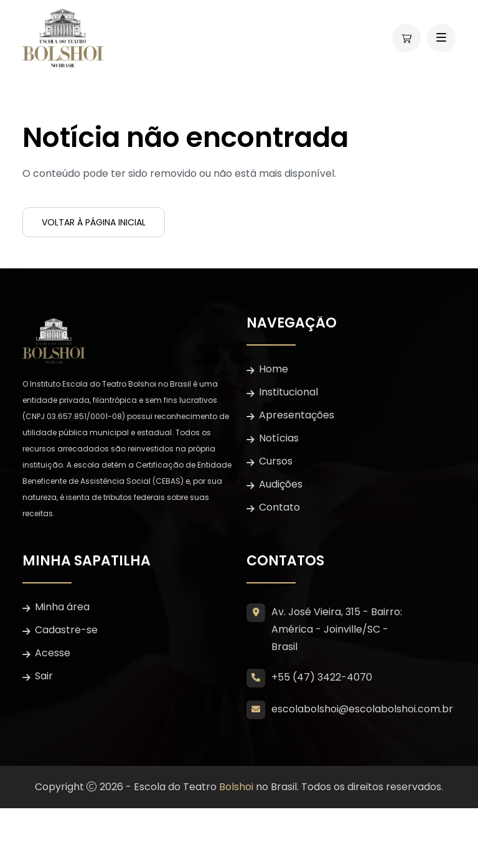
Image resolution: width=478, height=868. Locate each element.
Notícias (279, 438)
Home (274, 369)
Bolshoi (236, 787)
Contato (279, 507)
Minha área (62, 607)
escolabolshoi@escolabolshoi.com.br (362, 709)
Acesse (53, 653)
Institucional (288, 392)
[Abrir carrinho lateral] (406, 38)
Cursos (276, 461)
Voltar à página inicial (94, 222)
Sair (44, 676)
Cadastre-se (66, 630)
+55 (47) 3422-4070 (322, 677)
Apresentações (297, 415)
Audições (281, 484)
